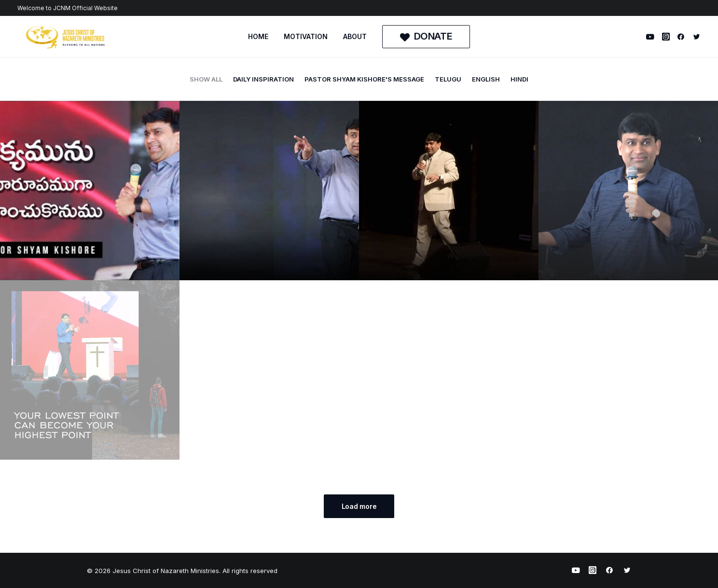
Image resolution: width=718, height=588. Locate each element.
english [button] (486, 79)
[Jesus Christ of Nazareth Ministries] (66, 37)
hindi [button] (519, 79)
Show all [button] (206, 79)
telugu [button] (448, 79)
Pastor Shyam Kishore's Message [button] (364, 79)
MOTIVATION (306, 36)
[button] (652, 37)
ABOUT (355, 36)
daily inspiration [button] (263, 79)
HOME (258, 36)
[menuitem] (258, 37)
